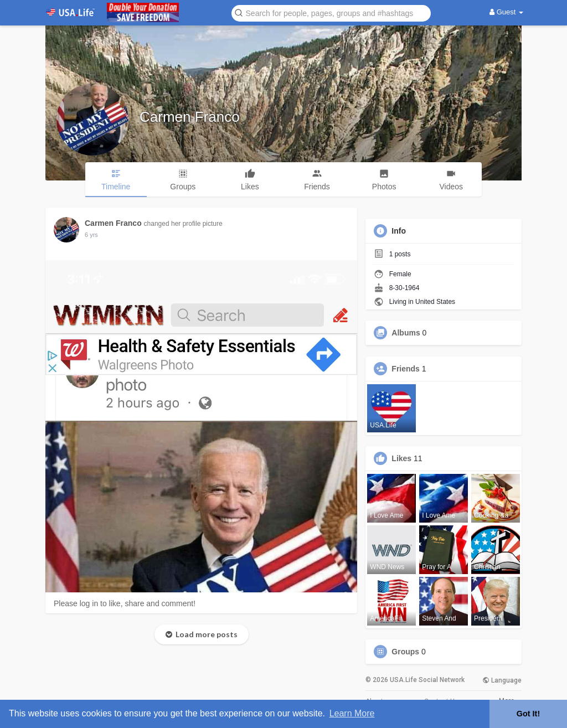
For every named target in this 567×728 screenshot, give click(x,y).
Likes (401, 458)
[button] (331, 12)
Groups (405, 652)
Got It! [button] (528, 714)
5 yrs (91, 235)
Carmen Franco (190, 117)
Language (502, 680)
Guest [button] (506, 12)
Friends (406, 369)
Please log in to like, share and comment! (125, 603)
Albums (406, 333)
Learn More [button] (352, 713)
